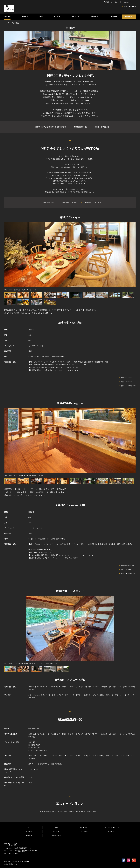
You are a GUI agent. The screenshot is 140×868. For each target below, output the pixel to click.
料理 (56, 828)
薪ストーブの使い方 (100, 127)
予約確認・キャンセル (111, 2)
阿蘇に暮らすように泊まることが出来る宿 (48, 127)
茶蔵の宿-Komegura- (67, 203)
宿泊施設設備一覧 (78, 127)
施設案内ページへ (127, 378)
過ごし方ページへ (127, 382)
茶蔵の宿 (11, 844)
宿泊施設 (29, 832)
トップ (29, 828)
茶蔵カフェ (84, 828)
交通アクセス (84, 832)
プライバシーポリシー (111, 828)
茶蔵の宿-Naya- (47, 203)
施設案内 (29, 835)
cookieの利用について (11, 864)
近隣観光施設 (56, 835)
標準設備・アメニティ (91, 203)
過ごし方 (56, 832)
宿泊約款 (111, 832)
